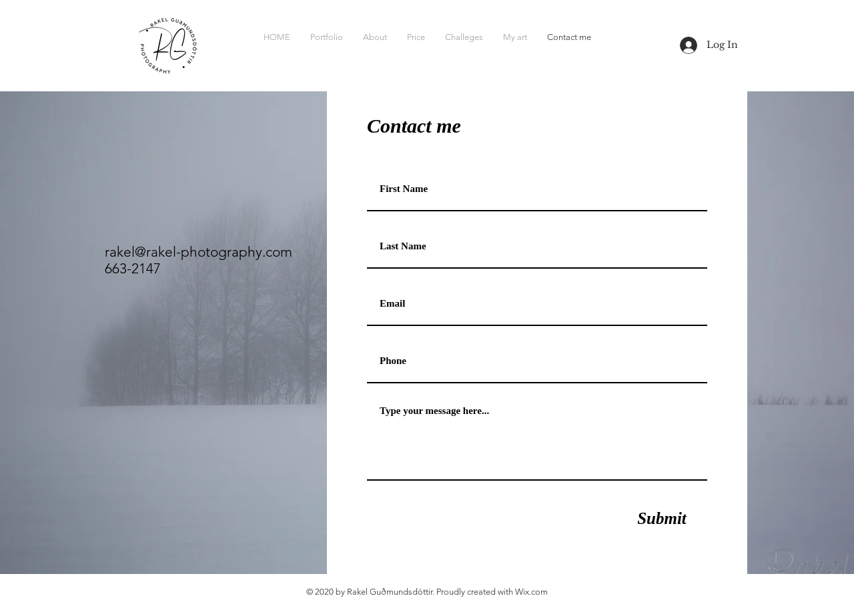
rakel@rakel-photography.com (198, 252)
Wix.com (531, 592)
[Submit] (662, 518)
